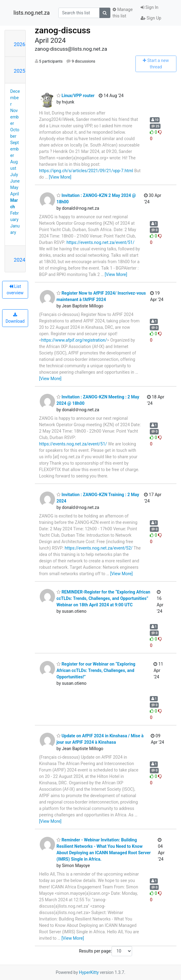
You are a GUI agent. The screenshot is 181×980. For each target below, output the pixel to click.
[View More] (60, 177)
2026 (20, 44)
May (14, 187)
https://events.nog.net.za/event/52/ (98, 548)
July (14, 175)
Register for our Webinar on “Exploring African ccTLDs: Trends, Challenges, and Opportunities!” (96, 670)
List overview (15, 290)
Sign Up (151, 18)
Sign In (150, 7)
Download (15, 318)
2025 (20, 71)
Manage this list (123, 13)
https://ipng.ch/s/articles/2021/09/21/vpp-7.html (86, 171)
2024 (20, 260)
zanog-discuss (63, 30)
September (15, 149)
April (15, 194)
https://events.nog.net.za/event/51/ (101, 242)
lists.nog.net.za (31, 13)
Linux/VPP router (76, 96)
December (15, 98)
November (15, 117)
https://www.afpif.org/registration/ (74, 340)
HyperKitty (89, 972)
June (15, 181)
